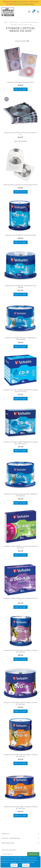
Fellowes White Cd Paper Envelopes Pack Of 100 (20, 185)
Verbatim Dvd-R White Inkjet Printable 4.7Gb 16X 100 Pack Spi (20, 755)
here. (33, 862)
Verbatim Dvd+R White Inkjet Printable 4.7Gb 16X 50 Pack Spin (20, 703)
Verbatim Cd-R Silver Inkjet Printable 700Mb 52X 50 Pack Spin (20, 495)
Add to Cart (21, 89)
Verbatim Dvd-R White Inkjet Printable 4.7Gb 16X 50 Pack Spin (20, 808)
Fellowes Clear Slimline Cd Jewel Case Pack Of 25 (20, 133)
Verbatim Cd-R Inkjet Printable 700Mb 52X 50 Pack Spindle (20, 339)
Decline (26, 865)
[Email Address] (14, 854)
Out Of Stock (20, 141)
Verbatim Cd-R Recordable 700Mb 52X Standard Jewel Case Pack (20, 391)
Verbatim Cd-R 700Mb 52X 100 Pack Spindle (20, 235)
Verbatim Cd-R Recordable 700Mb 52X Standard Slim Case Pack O (20, 443)
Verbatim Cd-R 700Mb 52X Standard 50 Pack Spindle (21, 286)
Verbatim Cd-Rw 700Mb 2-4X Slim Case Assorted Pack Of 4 (21, 547)
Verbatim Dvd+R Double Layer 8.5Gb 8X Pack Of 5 (21, 599)
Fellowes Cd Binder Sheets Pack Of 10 (21, 82)
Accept (14, 865)
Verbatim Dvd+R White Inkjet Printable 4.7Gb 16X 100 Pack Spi (20, 651)
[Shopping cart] (33, 12)
